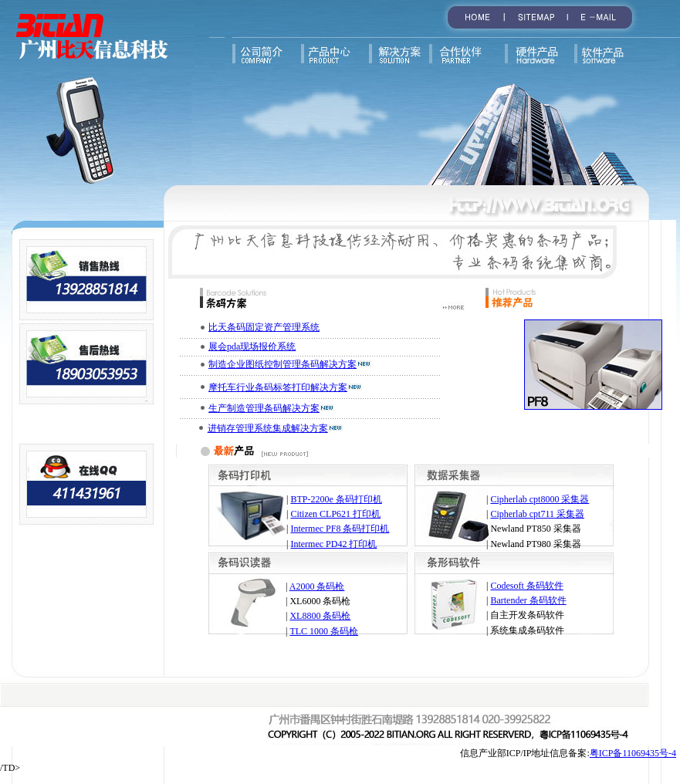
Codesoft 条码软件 (526, 586)
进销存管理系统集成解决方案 (268, 428)
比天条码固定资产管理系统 (264, 327)
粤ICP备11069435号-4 (633, 753)
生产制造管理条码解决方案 (264, 408)
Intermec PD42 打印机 (333, 544)
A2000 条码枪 (317, 586)
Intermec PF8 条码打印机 (340, 529)
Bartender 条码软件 (528, 600)
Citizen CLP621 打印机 (335, 514)
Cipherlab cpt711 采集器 (537, 514)
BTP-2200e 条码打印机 (336, 499)
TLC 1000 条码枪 (324, 631)
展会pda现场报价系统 (252, 346)
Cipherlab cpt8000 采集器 (540, 499)
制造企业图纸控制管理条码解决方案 (282, 364)
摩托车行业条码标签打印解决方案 (278, 387)
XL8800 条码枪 (320, 616)
